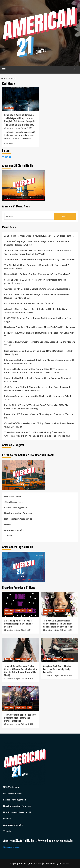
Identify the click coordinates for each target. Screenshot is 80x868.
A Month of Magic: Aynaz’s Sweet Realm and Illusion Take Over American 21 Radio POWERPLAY (36, 311)
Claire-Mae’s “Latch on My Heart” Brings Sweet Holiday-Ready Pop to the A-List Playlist (39, 425)
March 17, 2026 (67, 630)
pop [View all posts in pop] (68, 610)
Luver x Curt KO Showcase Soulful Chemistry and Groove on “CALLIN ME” (39, 416)
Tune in (8, 536)
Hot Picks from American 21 (18, 519)
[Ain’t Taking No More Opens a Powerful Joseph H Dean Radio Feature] (21, 605)
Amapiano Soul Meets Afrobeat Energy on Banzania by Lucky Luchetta (40, 259)
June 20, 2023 (28, 128)
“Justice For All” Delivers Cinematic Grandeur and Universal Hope (37, 289)
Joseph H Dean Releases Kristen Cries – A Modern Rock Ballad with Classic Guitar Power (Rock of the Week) (38, 252)
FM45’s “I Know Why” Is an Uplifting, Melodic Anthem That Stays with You (39, 334)
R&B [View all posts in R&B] (46, 613)
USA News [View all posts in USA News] (9, 613)
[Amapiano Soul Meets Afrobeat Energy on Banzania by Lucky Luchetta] (59, 650)
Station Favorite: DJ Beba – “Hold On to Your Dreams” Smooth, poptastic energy (35, 281)
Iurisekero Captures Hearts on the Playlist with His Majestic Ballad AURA (38, 398)
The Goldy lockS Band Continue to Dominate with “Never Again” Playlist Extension (37, 267)
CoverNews (49, 863)
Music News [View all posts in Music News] (9, 108)
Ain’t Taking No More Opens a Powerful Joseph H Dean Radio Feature (39, 236)
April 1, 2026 (27, 630)
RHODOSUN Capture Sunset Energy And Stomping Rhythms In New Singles (38, 320)
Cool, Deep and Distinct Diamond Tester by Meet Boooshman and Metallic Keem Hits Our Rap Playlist (37, 389)
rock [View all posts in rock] (29, 610)
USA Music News (13, 496)
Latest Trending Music (16, 508)
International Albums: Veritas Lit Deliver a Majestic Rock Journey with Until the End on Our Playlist (39, 362)
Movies (8, 524)
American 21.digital (13, 128)
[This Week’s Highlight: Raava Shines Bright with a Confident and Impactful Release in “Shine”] (59, 605)
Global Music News (14, 502)
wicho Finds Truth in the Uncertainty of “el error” (29, 303)
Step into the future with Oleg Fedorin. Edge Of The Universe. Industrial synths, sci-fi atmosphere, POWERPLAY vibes (36, 371)
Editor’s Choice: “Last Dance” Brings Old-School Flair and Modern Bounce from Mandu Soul (37, 296)
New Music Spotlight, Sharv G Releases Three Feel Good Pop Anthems (40, 327)
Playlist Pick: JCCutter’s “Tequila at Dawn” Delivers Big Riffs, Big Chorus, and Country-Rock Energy (36, 407)
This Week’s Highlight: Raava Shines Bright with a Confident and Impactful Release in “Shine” (37, 243)
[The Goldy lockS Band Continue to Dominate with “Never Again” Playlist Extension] (21, 699)
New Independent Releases (18, 513)
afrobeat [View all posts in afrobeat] (47, 659)
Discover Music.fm (12, 847)
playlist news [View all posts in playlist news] (21, 610)
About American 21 (14, 530)
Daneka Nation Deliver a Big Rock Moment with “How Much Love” (37, 274)
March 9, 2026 (28, 679)
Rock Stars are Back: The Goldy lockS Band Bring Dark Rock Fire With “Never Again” (39, 353)
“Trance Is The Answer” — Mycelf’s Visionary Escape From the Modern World (40, 343)
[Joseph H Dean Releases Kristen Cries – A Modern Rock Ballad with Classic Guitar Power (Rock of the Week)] (21, 650)
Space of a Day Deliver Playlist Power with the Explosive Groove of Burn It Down (38, 380)
